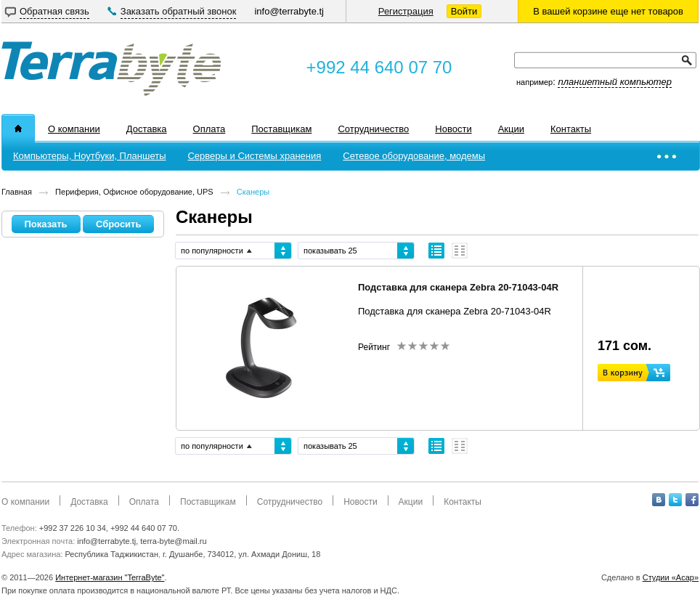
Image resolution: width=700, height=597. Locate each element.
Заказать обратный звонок (179, 11)
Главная (17, 192)
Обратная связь (54, 11)
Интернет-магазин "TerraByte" (110, 577)
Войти (464, 11)
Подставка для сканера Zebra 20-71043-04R (458, 287)
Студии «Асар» (671, 577)
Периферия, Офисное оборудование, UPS (134, 192)
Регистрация (406, 11)
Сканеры (253, 192)
